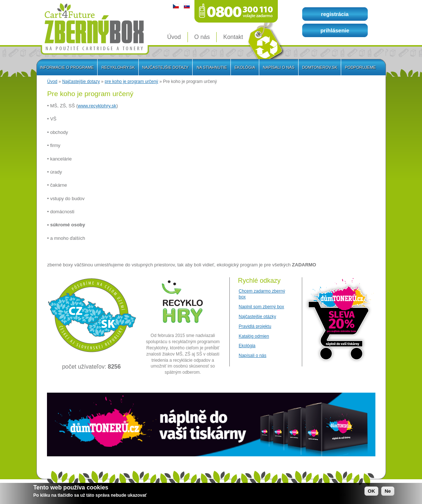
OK (371, 492)
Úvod (52, 82)
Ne (388, 492)
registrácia (335, 14)
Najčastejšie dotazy (81, 82)
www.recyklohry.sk (97, 106)
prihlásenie (335, 30)
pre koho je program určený (132, 82)
